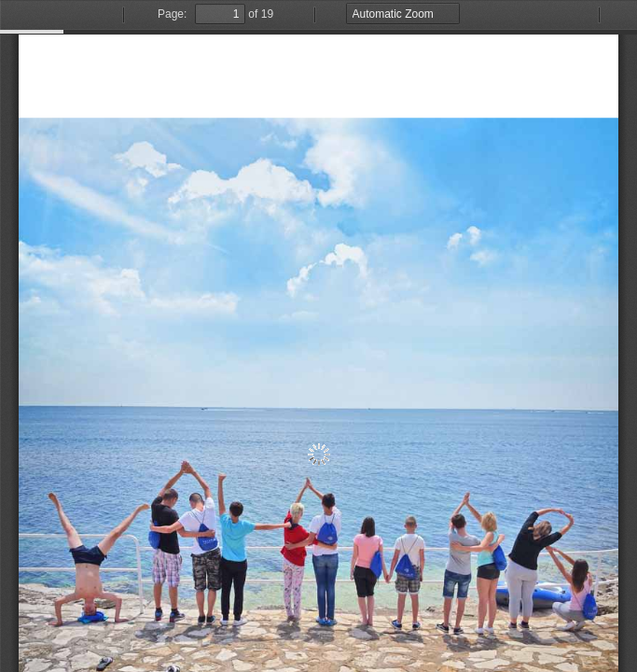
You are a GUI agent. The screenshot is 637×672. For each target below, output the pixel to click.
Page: (172, 14)
